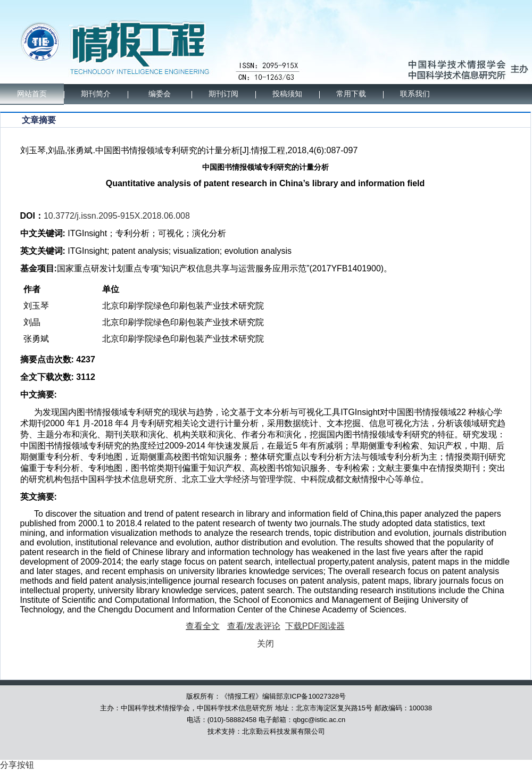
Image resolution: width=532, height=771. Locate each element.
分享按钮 (17, 765)
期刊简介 (96, 94)
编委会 (160, 94)
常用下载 (351, 94)
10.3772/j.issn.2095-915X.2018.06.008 (117, 216)
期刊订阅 (223, 94)
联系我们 (415, 94)
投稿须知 (287, 94)
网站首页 (32, 94)
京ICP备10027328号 (315, 696)
